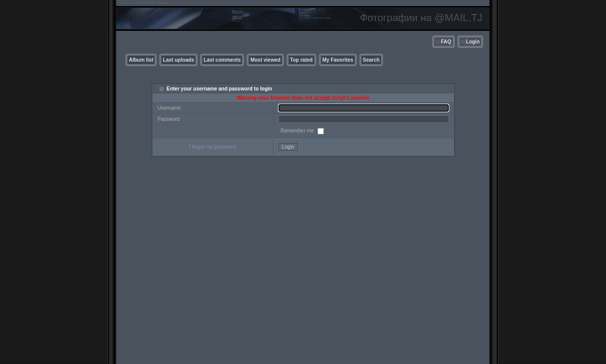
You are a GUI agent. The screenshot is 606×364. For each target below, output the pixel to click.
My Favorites (338, 60)
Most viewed (265, 60)
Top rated (301, 60)
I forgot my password (213, 147)
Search (371, 60)
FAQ (446, 42)
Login (473, 42)
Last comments (222, 60)
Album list (141, 60)
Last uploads (178, 60)
